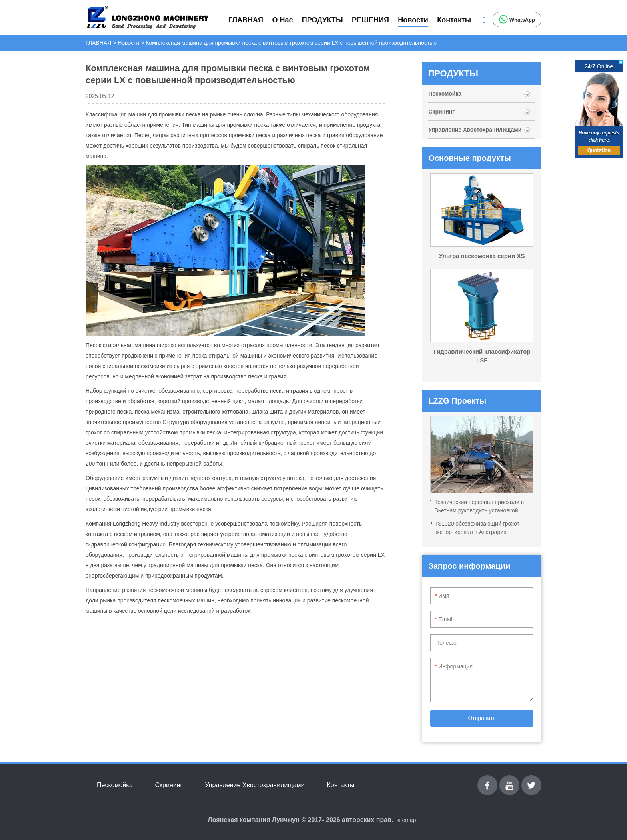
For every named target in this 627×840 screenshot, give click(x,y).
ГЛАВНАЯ (246, 20)
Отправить (482, 718)
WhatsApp (517, 19)
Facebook (487, 780)
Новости (413, 20)
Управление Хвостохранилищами (475, 130)
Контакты (454, 20)
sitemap (406, 820)
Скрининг (441, 112)
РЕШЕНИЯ (370, 20)
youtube (509, 780)
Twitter (531, 780)
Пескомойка (446, 94)
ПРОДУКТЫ (322, 20)
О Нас (282, 20)
